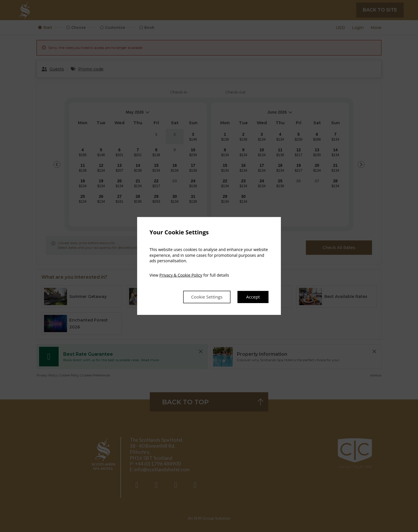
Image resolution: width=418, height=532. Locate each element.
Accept (253, 297)
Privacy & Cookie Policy (181, 275)
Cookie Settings (205, 297)
